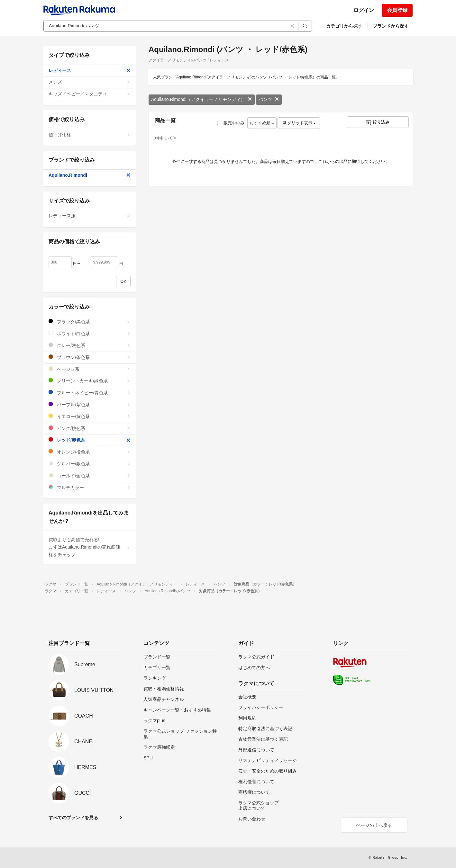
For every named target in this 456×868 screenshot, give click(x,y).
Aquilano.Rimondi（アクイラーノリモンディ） (202, 99)
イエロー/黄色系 (90, 416)
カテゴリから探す (344, 26)
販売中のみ (231, 123)
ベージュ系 (90, 369)
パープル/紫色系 (90, 404)
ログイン (364, 10)
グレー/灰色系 (90, 345)
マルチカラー (90, 487)
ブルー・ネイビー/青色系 (90, 393)
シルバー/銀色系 (90, 464)
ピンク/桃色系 (90, 428)
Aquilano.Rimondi (90, 175)
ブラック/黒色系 (90, 322)
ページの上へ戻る (374, 825)
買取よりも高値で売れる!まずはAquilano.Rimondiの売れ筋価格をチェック (90, 547)
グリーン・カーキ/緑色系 (90, 381)
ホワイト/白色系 (90, 333)
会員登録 (397, 10)
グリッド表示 (299, 123)
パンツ (269, 99)
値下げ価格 (90, 135)
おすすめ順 (262, 123)
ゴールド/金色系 (90, 475)
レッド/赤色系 (90, 440)
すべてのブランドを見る (73, 818)
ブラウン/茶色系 (90, 357)
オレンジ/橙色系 (90, 452)
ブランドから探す (391, 26)
